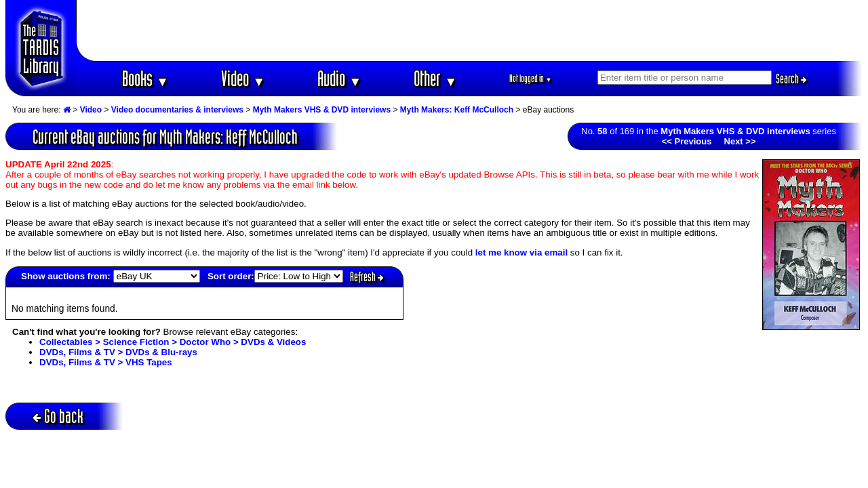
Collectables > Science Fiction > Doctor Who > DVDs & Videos (173, 342)
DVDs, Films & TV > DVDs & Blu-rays (118, 352)
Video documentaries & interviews (177, 110)
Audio (339, 78)
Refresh (367, 277)
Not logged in (531, 78)
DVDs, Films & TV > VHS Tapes (106, 362)
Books (145, 78)
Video (243, 78)
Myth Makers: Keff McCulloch (457, 110)
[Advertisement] (470, 30)
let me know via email (521, 252)
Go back (58, 416)
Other (435, 78)
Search (791, 79)
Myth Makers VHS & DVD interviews (322, 110)
